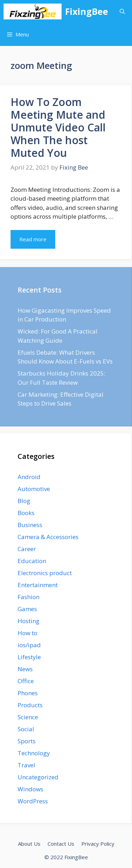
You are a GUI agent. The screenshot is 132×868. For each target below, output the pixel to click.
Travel (26, 765)
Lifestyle (29, 657)
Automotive (34, 489)
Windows (30, 789)
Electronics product (45, 573)
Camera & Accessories (48, 537)
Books (26, 513)
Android (29, 477)
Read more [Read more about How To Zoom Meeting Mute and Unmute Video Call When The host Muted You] (33, 239)
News (25, 669)
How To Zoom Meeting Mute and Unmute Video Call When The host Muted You (58, 127)
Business (30, 525)
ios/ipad (29, 645)
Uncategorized (38, 777)
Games (27, 609)
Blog (24, 501)
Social (26, 729)
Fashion (29, 597)
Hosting (29, 621)
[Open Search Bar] (122, 11)
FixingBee (87, 11)
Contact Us (61, 844)
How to (27, 633)
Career (27, 549)
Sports (27, 741)
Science (28, 717)
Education (32, 561)
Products (30, 705)
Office (26, 681)
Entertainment (38, 585)
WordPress (33, 801)
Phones (28, 693)
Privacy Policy (98, 844)
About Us (29, 844)
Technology (34, 753)
